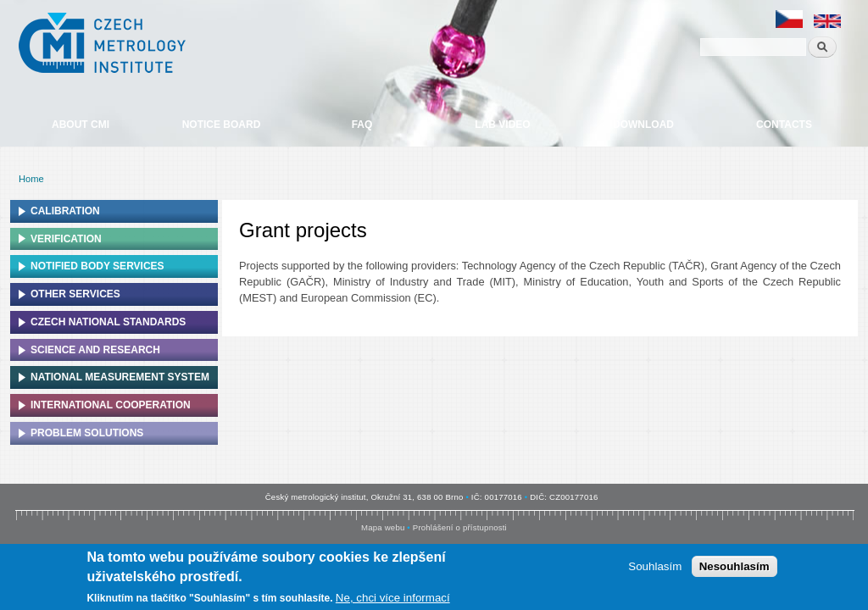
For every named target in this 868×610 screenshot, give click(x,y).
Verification (66, 239)
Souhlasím (655, 569)
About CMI (81, 125)
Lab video (502, 125)
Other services (75, 294)
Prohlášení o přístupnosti (460, 527)
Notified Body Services (97, 266)
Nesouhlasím (734, 569)
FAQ (362, 125)
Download (643, 125)
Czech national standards (108, 322)
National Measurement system (120, 377)
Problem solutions (87, 433)
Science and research (95, 350)
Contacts (784, 125)
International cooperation (111, 405)
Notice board (222, 125)
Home (31, 179)
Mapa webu (383, 527)
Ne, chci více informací (393, 600)
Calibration (65, 211)
